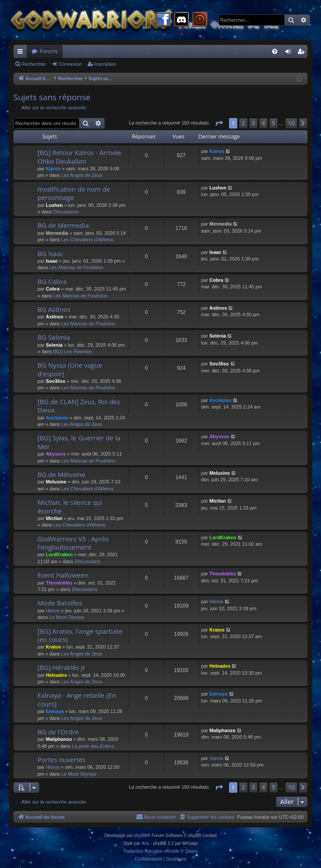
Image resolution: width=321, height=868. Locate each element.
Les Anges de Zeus (82, 175)
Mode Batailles (60, 603)
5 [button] (273, 123)
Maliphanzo (59, 739)
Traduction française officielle (151, 851)
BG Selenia (54, 337)
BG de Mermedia (63, 225)
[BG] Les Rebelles (73, 351)
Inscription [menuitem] (303, 53)
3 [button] (253, 123)
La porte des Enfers (93, 746)
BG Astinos (54, 309)
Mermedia (57, 233)
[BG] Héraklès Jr (61, 667)
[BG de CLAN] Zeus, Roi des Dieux (79, 406)
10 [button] (291, 123)
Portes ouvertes (61, 760)
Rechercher (34, 64)
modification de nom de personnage (74, 193)
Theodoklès (59, 583)
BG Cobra (52, 281)
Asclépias (57, 418)
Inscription (106, 64)
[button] (219, 123)
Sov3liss (56, 381)
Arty (146, 843)
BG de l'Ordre (58, 732)
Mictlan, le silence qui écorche (70, 506)
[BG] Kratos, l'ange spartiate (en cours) (80, 635)
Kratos (53, 647)
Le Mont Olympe (67, 617)
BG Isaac (51, 253)
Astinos (55, 317)
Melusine (56, 482)
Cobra (53, 289)
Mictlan (54, 518)
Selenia (54, 345)
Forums (49, 51)
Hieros (53, 611)
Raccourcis (22, 53)
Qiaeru (191, 851)
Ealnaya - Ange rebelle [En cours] (77, 699)
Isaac (52, 261)
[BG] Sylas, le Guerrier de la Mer (79, 442)
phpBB (140, 836)
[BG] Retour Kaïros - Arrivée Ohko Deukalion (79, 157)
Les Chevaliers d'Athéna (87, 240)
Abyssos (56, 454)
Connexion (70, 64)
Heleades (56, 675)
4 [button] (263, 123)
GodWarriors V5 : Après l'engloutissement (73, 543)
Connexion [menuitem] (290, 53)
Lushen (54, 205)
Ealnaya (55, 711)
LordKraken (59, 554)
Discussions (66, 212)
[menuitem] (275, 51)
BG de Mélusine (61, 474)
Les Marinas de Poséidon (76, 267)
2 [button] (243, 123)
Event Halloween (63, 575)
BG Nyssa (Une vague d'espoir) (70, 369)
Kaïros (53, 169)
